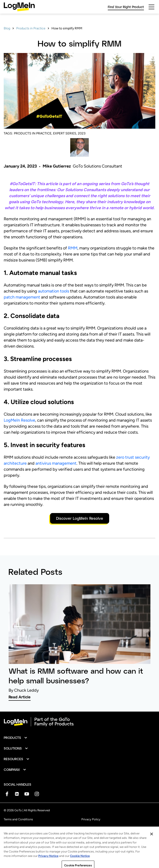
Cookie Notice (80, 865)
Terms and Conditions (18, 819)
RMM (73, 248)
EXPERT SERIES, (65, 133)
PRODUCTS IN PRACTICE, (33, 133)
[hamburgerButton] (151, 7)
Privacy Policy (91, 819)
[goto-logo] (79, 722)
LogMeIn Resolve (19, 420)
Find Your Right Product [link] (126, 7)
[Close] (152, 843)
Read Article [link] (20, 697)
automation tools (54, 291)
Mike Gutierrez (57, 166)
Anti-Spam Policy (16, 829)
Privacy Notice (48, 865)
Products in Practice (31, 28)
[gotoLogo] (19, 7)
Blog (7, 28)
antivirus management (56, 463)
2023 (82, 133)
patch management (22, 297)
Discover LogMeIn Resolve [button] (80, 518)
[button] (16, 738)
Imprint (86, 829)
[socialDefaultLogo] (7, 794)
